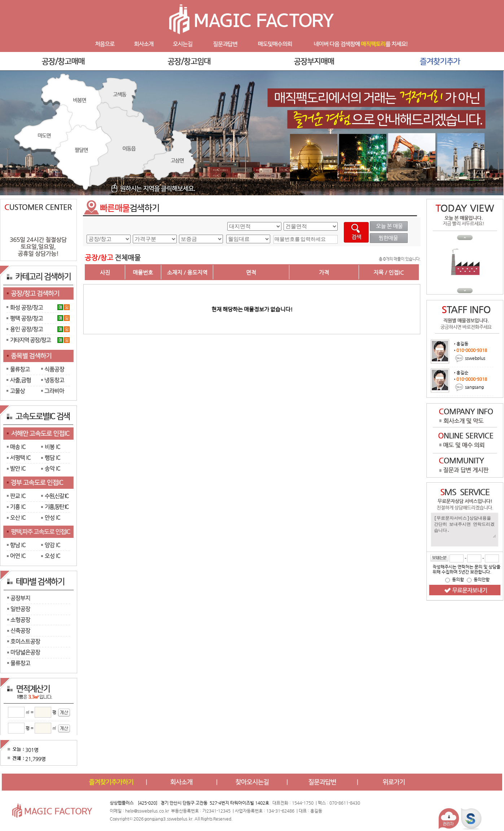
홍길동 (462, 344)
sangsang (474, 387)
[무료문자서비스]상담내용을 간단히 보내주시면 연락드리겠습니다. (465, 526)
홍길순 (462, 373)
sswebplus (475, 358)
